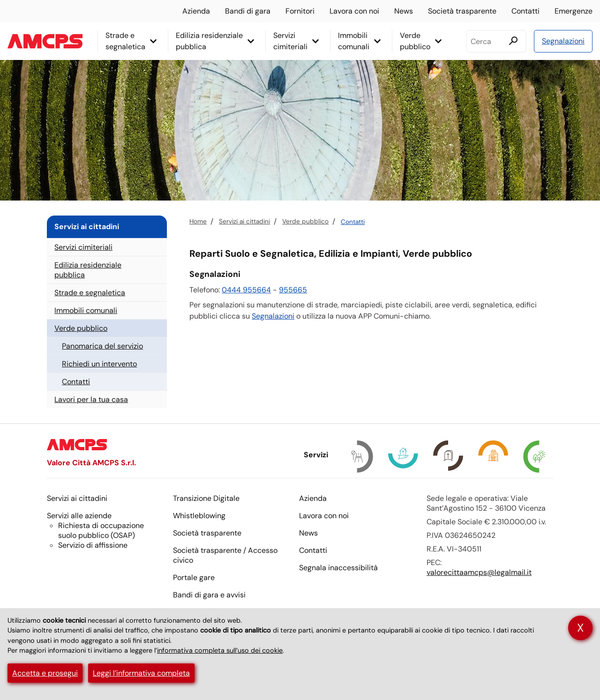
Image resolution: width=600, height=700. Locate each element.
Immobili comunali (354, 41)
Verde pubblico (415, 41)
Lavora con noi (354, 11)
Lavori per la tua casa (91, 399)
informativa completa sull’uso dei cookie (220, 650)
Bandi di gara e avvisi (209, 595)
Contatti (525, 11)
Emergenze (574, 11)
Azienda (196, 11)
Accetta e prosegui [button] (45, 673)
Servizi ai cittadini (244, 221)
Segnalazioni (563, 41)
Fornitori (300, 11)
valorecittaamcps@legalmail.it (479, 572)
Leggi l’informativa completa (141, 673)
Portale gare (194, 577)
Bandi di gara (248, 11)
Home (198, 221)
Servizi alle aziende (79, 516)
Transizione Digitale (206, 498)
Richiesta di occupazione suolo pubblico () (101, 530)
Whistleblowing (199, 516)
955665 (293, 290)
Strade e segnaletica (125, 41)
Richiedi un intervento (99, 364)
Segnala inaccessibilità (338, 568)
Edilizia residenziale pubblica (209, 41)
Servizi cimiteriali (290, 41)
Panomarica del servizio (102, 346)
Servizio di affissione (93, 545)
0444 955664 (246, 290)
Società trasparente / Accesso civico (225, 555)
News (404, 11)
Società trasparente (462, 11)
